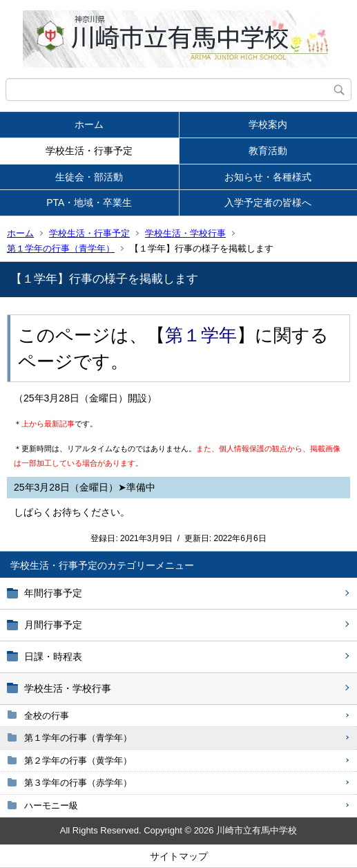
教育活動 (268, 151)
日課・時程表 (53, 657)
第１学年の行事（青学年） (61, 248)
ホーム (89, 124)
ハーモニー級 (51, 805)
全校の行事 (47, 716)
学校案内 (268, 124)
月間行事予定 (53, 625)
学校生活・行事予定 (89, 151)
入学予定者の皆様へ (268, 202)
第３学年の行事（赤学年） (78, 783)
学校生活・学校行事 (185, 233)
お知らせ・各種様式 (268, 177)
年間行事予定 (53, 593)
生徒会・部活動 (89, 177)
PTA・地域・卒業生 (89, 202)
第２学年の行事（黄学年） (78, 761)
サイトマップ (179, 856)
